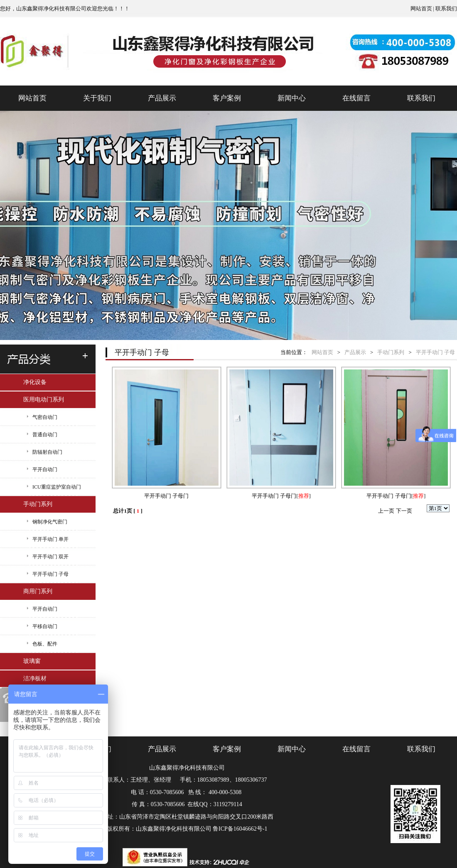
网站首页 (421, 9)
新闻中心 (292, 98)
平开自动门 (45, 469)
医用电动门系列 (44, 400)
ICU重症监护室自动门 (57, 487)
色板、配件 (45, 644)
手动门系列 (38, 504)
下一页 (404, 511)
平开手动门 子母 (50, 574)
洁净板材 (35, 679)
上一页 (386, 511)
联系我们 (446, 9)
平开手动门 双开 (50, 557)
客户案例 (227, 98)
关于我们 (97, 98)
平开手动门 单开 (50, 539)
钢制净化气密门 (50, 522)
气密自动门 (45, 417)
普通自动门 (45, 435)
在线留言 (356, 98)
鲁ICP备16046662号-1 (240, 829)
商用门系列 (38, 591)
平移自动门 (45, 626)
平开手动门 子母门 (166, 496)
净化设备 (35, 382)
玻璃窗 (32, 661)
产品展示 (162, 98)
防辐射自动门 (47, 452)
